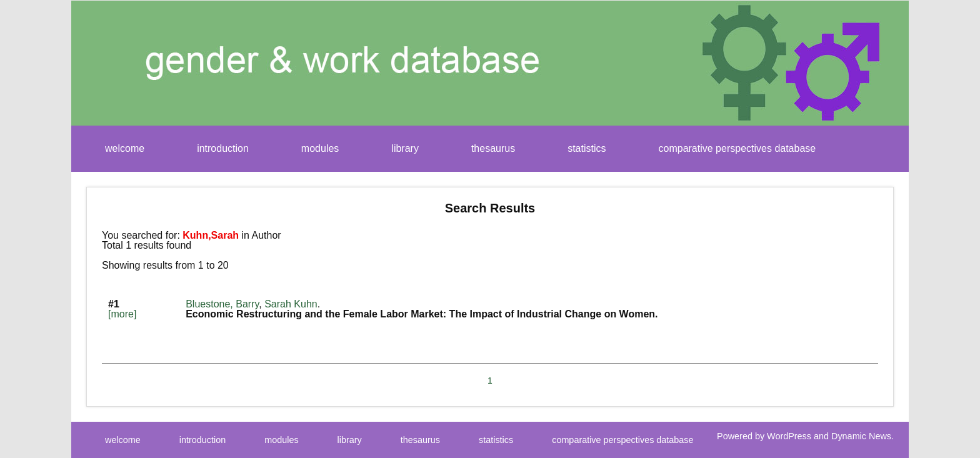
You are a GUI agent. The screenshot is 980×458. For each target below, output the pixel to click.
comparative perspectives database (737, 148)
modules (320, 148)
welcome (125, 148)
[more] (122, 314)
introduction (223, 148)
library (405, 148)
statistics (587, 148)
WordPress (789, 436)
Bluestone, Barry (222, 304)
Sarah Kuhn (291, 304)
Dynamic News (861, 436)
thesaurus (493, 148)
